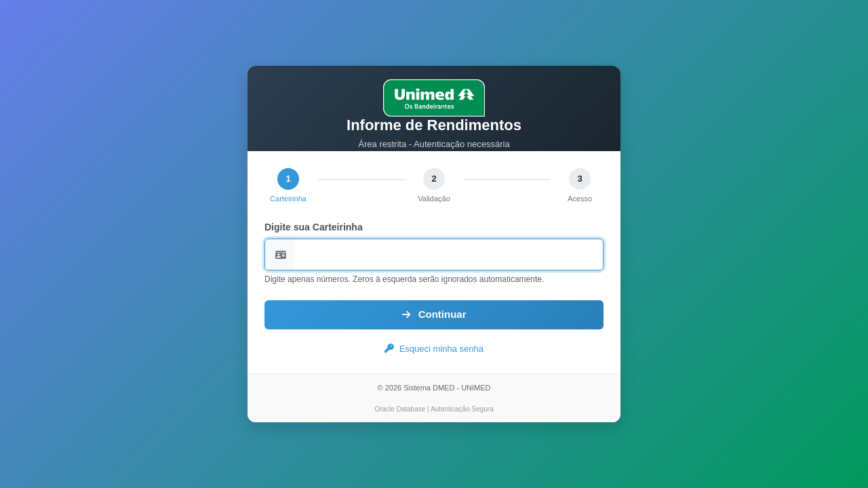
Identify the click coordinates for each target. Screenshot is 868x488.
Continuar (434, 314)
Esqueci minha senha (434, 349)
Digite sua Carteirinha (314, 227)
